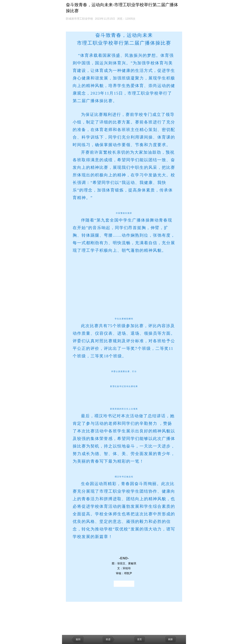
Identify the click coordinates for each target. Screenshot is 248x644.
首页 (139, 639)
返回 (78, 639)
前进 (108, 639)
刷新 (170, 639)
